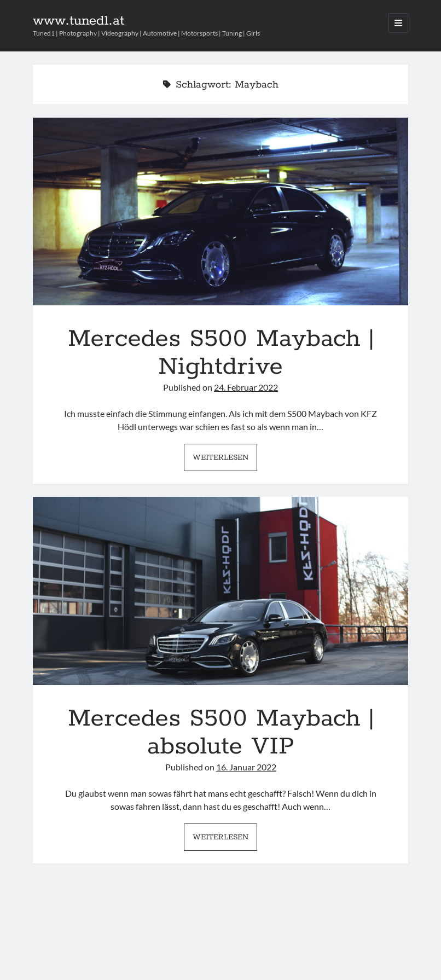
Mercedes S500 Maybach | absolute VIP (221, 591)
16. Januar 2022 (246, 767)
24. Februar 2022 (246, 387)
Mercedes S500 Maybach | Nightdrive (221, 211)
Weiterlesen (225, 460)
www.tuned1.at (79, 21)
